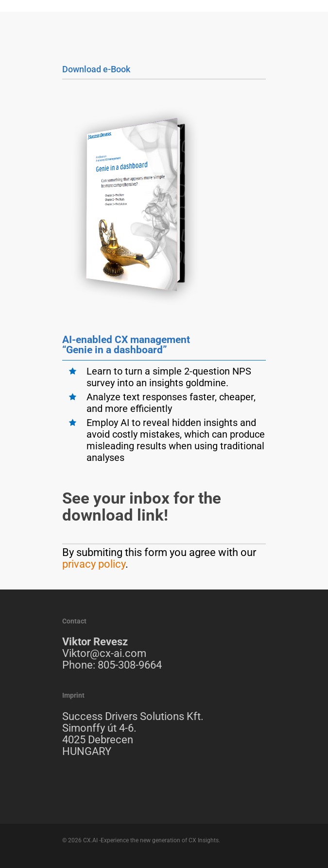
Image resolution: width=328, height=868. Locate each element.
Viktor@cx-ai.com (104, 653)
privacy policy (94, 564)
